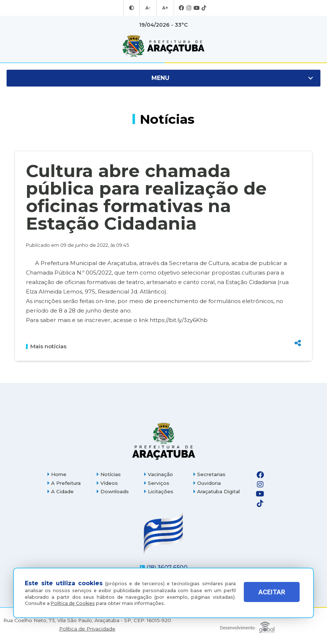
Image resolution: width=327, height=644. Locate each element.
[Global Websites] (247, 626)
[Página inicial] (163, 441)
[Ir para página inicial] (163, 46)
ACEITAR (272, 595)
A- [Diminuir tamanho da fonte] (148, 8)
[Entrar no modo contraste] (132, 8)
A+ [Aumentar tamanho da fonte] (165, 8)
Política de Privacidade (87, 629)
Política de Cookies (73, 603)
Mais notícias (46, 346)
